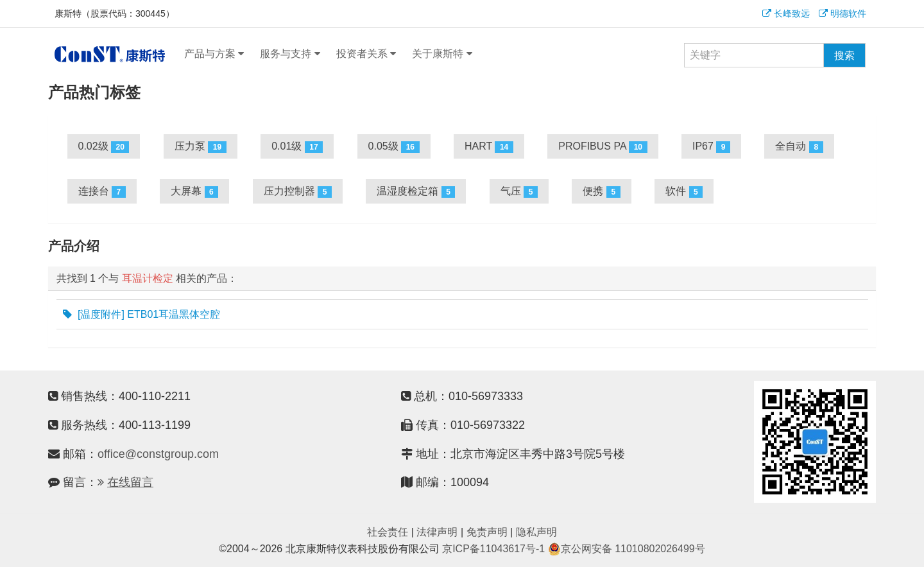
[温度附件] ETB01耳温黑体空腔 (142, 315)
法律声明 (437, 532)
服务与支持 (290, 54)
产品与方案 (214, 54)
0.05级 (394, 147)
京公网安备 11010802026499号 (627, 549)
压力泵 (201, 147)
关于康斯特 (442, 54)
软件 (684, 192)
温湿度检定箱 (416, 192)
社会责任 (388, 532)
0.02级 (104, 147)
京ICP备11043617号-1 (493, 549)
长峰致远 (786, 13)
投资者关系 (366, 54)
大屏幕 (194, 192)
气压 (519, 192)
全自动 (799, 147)
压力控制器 (298, 192)
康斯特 (110, 54)
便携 (601, 192)
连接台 (102, 192)
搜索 (844, 56)
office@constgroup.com (158, 454)
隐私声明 (536, 532)
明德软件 (843, 13)
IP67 (711, 147)
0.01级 (297, 147)
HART (489, 147)
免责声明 (487, 532)
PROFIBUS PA (603, 147)
